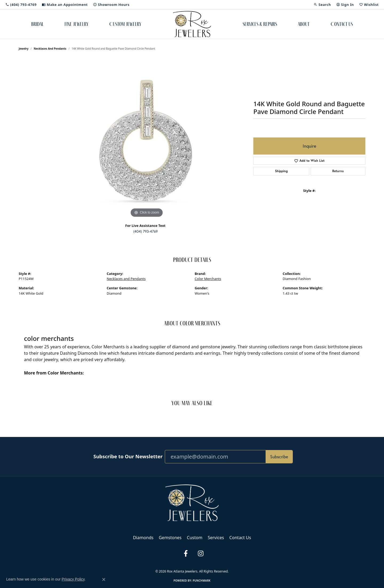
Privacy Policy (158, 562)
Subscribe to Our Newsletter (128, 456)
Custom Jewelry (125, 24)
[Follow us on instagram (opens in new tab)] (201, 554)
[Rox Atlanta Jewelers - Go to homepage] (192, 502)
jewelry (24, 49)
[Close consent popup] (104, 579)
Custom (195, 538)
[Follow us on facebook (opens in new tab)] (186, 554)
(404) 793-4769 (145, 231)
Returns (338, 171)
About (304, 24)
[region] (147, 139)
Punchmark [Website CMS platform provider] (202, 581)
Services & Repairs (260, 24)
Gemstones (170, 538)
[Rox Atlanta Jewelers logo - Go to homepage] (192, 24)
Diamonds (143, 538)
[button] (322, 5)
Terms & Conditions (185, 562)
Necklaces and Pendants (50, 49)
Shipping (281, 171)
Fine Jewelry (77, 24)
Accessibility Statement (219, 562)
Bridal (37, 24)
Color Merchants (208, 279)
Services (216, 538)
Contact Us (342, 24)
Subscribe (279, 457)
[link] (21, 5)
